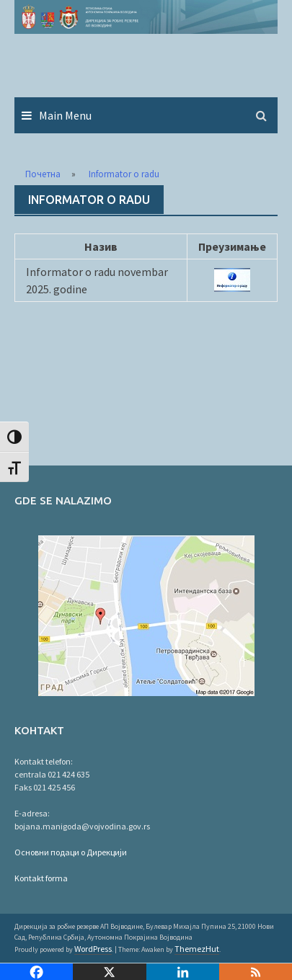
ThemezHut (197, 949)
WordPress (93, 949)
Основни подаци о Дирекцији (71, 852)
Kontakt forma (41, 878)
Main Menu (65, 115)
